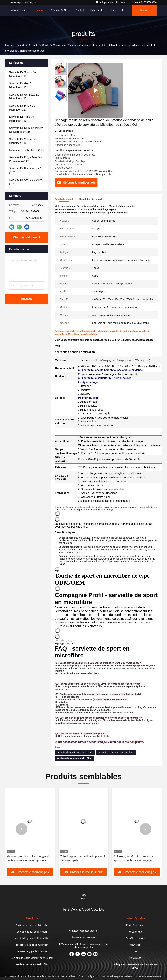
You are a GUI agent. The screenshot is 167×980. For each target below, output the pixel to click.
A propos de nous (60, 10)
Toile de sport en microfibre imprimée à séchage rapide (83, 858)
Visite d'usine (135, 932)
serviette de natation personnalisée (116, 752)
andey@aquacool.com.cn (111, 2)
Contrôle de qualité (135, 938)
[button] (22, 829)
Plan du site (135, 958)
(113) (25, 182)
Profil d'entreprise (135, 925)
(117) (23, 74)
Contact (80, 10)
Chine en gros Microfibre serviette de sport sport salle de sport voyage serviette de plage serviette (135, 859)
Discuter (144, 10)
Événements (97, 10)
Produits (40, 10)
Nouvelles (135, 945)
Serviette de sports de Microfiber (46, 45)
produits (21, 45)
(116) (22, 119)
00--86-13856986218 (144, 2)
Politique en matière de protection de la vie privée (135, 966)
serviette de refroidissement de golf (75, 752)
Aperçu (26, 10)
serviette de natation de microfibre (74, 758)
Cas (135, 951)
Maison (9, 45)
